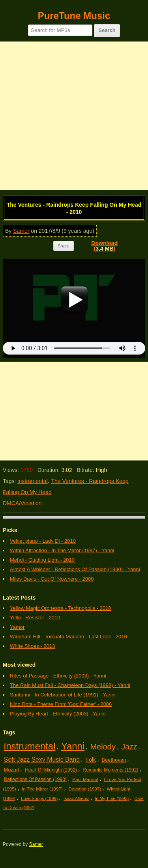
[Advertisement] (74, 116)
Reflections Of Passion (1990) (35, 779)
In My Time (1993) (112, 798)
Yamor (17, 627)
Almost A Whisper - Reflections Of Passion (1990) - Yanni (75, 569)
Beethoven (114, 760)
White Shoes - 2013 (32, 646)
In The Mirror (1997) (42, 789)
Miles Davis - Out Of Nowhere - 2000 (52, 579)
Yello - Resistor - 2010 (35, 618)
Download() (104, 246)
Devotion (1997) (85, 789)
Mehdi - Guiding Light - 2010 (42, 560)
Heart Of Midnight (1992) (51, 770)
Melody (103, 747)
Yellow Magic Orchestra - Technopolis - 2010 (61, 608)
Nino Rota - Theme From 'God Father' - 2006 (61, 704)
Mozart (12, 770)
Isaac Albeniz (76, 798)
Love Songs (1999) (39, 798)
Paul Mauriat (85, 779)
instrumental (32, 481)
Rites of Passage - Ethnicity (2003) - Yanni (58, 676)
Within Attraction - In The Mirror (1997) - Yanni (62, 550)
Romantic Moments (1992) (110, 770)
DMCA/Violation (22, 503)
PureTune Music (74, 16)
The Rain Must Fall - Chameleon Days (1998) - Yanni (70, 685)
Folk (91, 760)
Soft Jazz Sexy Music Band (42, 759)
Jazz (129, 747)
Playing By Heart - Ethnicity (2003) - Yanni (58, 714)
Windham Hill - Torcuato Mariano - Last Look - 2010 (68, 637)
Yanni (73, 746)
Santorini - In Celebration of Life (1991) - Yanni (63, 695)
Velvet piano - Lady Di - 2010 (43, 541)
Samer (21, 231)
